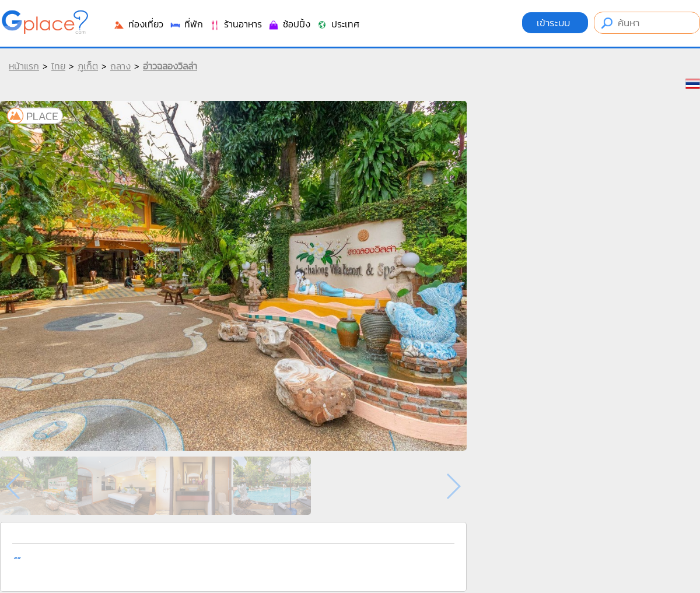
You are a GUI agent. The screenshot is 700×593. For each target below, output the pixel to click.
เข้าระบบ (555, 23)
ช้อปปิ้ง (289, 24)
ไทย (58, 66)
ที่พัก (186, 24)
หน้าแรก (24, 66)
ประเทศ (338, 24)
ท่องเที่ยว (138, 24)
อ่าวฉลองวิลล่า (170, 66)
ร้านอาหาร (235, 24)
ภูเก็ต (88, 66)
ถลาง (120, 66)
